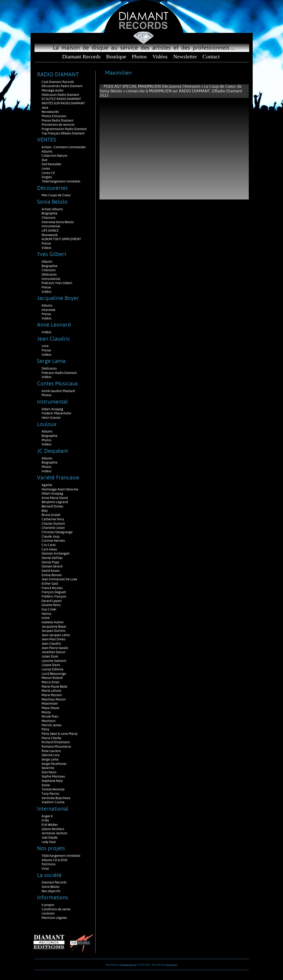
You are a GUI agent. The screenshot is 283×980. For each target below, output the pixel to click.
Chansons (49, 218)
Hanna (46, 614)
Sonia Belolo (51, 887)
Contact (211, 57)
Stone (46, 785)
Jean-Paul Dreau (54, 639)
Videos (47, 248)
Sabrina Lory (51, 755)
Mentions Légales (54, 918)
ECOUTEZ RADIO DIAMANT (62, 99)
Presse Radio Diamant (58, 120)
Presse (46, 243)
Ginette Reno (51, 605)
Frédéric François (54, 596)
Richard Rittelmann (56, 742)
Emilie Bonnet (52, 575)
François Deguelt (54, 592)
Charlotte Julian (53, 528)
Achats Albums (53, 209)
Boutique (116, 57)
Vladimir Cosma (53, 802)
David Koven (51, 571)
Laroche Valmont (54, 661)
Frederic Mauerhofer (57, 413)
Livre (45, 346)
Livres (46, 168)
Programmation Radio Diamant (64, 129)
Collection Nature (54, 156)
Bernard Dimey (52, 506)
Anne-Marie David (55, 498)
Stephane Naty (52, 781)
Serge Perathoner (54, 764)
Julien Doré (50, 656)
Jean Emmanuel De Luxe (59, 579)
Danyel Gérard (52, 566)
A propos (48, 905)
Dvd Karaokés (51, 164)
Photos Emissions (54, 116)
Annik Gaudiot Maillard (58, 391)
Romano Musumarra (56, 746)
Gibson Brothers (53, 829)
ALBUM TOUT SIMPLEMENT (61, 239)
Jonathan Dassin (54, 652)
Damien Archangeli (56, 553)
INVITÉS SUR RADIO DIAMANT (63, 103)
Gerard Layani (52, 601)
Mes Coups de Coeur (56, 195)
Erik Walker (50, 825)
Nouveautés (50, 112)
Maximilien (50, 704)
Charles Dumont (53, 524)
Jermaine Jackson (54, 833)
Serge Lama (50, 759)
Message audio (53, 90)
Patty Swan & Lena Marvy (60, 734)
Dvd (44, 160)
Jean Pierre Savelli (55, 648)
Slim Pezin (49, 772)
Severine (48, 768)
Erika (45, 820)
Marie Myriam (52, 695)
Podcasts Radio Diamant (59, 373)
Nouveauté (50, 235)
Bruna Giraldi (51, 515)
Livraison (48, 913)
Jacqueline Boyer (54, 627)
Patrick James (52, 725)
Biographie (50, 213)
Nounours (49, 721)
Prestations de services (58, 125)
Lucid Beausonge (54, 674)
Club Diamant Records (58, 82)
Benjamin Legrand (55, 502)
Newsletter (185, 57)
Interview (48, 310)
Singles (47, 177)
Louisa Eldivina (52, 669)
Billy (45, 511)
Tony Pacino (50, 794)
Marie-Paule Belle (54, 687)
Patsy (45, 729)
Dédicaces (50, 274)
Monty (46, 712)
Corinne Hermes (53, 541)
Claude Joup (51, 536)
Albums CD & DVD (55, 860)
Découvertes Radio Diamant (62, 86)
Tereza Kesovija (53, 789)
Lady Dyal (49, 842)
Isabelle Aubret (53, 622)
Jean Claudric (51, 644)
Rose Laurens (51, 751)
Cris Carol (49, 545)
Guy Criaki (49, 609)
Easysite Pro (172, 965)
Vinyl (45, 869)
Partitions (49, 864)
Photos (139, 57)
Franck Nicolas (52, 588)
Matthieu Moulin (54, 699)
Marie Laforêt (51, 691)
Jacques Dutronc (54, 631)
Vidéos (160, 57)
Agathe (47, 485)
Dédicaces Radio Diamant (60, 95)
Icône (46, 618)
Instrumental (51, 226)
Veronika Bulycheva (56, 798)
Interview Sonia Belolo (58, 222)
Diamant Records (81, 57)
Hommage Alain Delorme (60, 489)
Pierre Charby (51, 738)
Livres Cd (48, 173)
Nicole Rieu (50, 716)
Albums (47, 151)
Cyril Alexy (49, 549)
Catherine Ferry (53, 519)
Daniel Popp (50, 562)
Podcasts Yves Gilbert (57, 283)
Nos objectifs (51, 891)
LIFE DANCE (50, 231)
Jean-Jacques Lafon (56, 635)
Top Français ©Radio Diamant (63, 133)
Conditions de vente (56, 909)
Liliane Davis (51, 665)
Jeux (45, 108)
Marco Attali (51, 682)
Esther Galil (50, 584)
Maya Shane (50, 708)
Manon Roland (52, 678)
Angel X (47, 816)
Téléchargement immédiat (61, 181)
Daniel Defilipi (52, 558)
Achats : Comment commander (64, 147)
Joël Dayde (50, 838)
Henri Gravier (51, 418)
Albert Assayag (52, 409)
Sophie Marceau (53, 776)
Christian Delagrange (57, 532)
